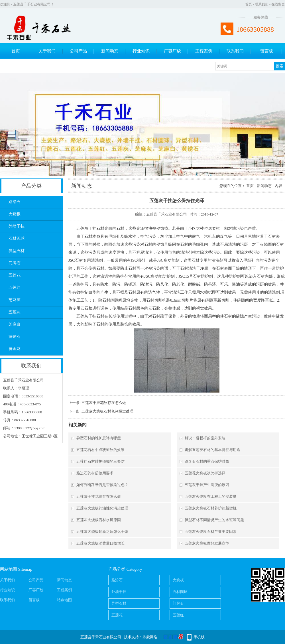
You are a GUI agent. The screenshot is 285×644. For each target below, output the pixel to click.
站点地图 (64, 600)
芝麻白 (15, 324)
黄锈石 (15, 337)
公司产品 (78, 51)
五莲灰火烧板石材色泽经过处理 (107, 411)
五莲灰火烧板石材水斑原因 (99, 520)
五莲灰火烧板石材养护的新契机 (211, 508)
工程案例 (204, 51)
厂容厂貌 (172, 51)
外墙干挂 (17, 226)
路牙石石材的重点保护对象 (207, 461)
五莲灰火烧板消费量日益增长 (100, 543)
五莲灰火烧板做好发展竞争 (207, 543)
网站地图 (9, 569)
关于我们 (47, 51)
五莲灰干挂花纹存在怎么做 (104, 403)
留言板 (267, 51)
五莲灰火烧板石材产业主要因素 (211, 532)
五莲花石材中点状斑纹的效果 (100, 450)
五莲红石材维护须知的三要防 (100, 461)
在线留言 (278, 4)
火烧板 (15, 214)
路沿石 (15, 202)
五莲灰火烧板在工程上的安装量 (211, 496)
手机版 (199, 637)
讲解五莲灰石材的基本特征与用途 (212, 450)
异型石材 (17, 251)
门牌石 (15, 263)
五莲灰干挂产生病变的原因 (207, 485)
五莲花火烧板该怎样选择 (205, 473)
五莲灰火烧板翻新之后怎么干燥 (102, 532)
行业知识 (141, 51)
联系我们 (262, 4)
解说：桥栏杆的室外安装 (205, 438)
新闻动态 (110, 51)
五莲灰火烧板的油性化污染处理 (102, 508)
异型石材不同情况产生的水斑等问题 (214, 520)
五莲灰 (15, 312)
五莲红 (15, 288)
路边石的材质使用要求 (95, 473)
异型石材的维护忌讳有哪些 (99, 438)
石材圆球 (17, 238)
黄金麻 (15, 349)
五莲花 (15, 275)
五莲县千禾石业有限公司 (167, 214)
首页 (249, 4)
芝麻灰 (15, 300)
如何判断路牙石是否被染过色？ (102, 485)
